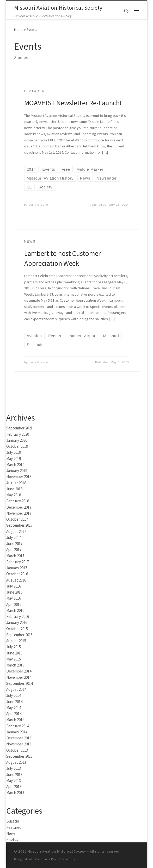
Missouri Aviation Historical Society (57, 851)
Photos (12, 839)
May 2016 (14, 598)
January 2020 (17, 440)
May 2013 (14, 781)
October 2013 (17, 750)
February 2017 (18, 562)
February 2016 (18, 616)
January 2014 (17, 732)
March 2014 (15, 720)
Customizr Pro (45, 859)
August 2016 (16, 580)
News (11, 833)
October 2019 (17, 446)
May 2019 (14, 459)
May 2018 (14, 495)
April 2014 (14, 714)
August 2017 (16, 531)
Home (19, 30)
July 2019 (14, 452)
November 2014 (19, 677)
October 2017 (17, 519)
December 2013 (19, 738)
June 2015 (14, 653)
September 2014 (19, 683)
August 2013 (16, 762)
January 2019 (17, 471)
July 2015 (14, 647)
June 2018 (14, 489)
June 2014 (14, 702)
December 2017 (19, 507)
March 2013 (15, 793)
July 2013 (14, 768)
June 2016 (14, 592)
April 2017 (14, 550)
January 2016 (17, 622)
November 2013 (19, 744)
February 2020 (18, 434)
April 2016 (14, 604)
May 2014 (14, 708)
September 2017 (19, 525)
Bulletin (13, 821)
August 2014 (16, 689)
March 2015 (15, 665)
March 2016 (15, 610)
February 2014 (18, 726)
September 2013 (19, 756)
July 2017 (14, 538)
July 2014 (14, 695)
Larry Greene (38, 205)
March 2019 (15, 465)
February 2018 (18, 501)
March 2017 (15, 556)
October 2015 (17, 629)
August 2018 (16, 483)
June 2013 (14, 775)
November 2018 (19, 477)
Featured (14, 827)
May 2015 (14, 659)
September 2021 (19, 428)
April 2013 (14, 787)
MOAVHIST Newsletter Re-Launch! (73, 103)
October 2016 (17, 574)
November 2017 (19, 513)
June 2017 (14, 544)
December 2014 (19, 671)
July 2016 (14, 586)
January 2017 (17, 568)
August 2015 (16, 641)
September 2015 (19, 635)
